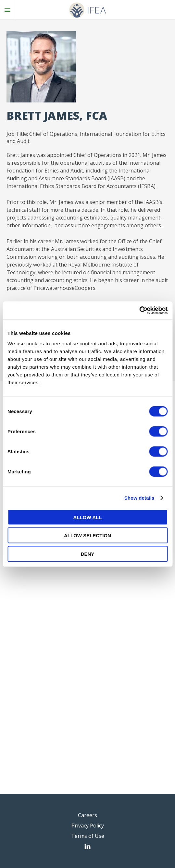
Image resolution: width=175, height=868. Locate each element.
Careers (87, 815)
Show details (139, 498)
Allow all (88, 517)
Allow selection (87, 535)
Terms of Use (88, 836)
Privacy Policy (88, 826)
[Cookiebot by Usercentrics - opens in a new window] (139, 310)
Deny (88, 554)
